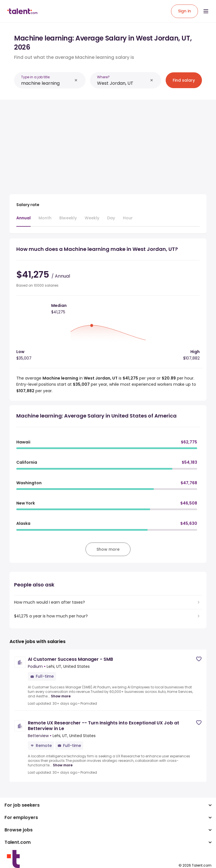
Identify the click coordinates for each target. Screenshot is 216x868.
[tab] (23, 221)
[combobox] (47, 83)
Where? (103, 77)
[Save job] (199, 659)
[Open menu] (206, 11)
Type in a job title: (36, 77)
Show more (61, 696)
